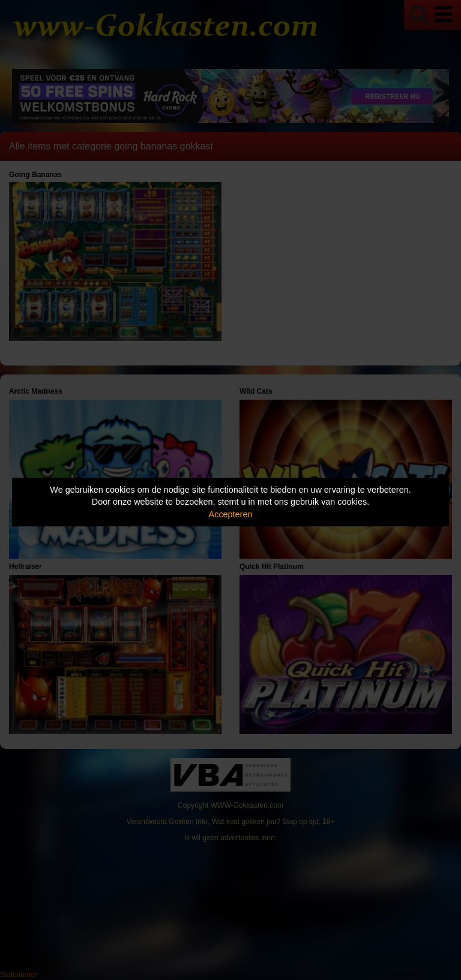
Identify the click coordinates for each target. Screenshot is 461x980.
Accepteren (231, 514)
